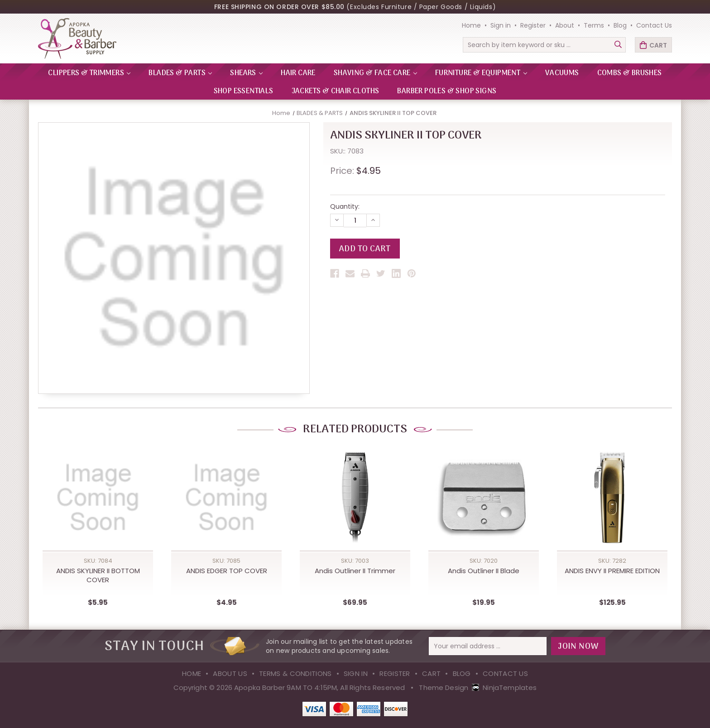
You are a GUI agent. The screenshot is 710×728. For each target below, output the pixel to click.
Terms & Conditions (295, 673)
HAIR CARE (298, 73)
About (565, 25)
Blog (620, 25)
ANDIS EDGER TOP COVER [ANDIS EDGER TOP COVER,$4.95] (227, 571)
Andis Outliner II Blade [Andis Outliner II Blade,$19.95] (484, 571)
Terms (594, 25)
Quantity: (345, 206)
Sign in (501, 25)
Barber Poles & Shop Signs (447, 91)
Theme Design (444, 687)
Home (471, 25)
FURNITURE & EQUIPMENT (481, 73)
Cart (431, 673)
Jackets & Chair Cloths (336, 91)
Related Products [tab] (355, 429)
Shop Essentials (244, 91)
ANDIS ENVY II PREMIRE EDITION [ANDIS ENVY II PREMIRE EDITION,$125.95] (612, 571)
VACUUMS (562, 73)
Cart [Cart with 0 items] (658, 45)
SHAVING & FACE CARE (375, 73)
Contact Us (654, 25)
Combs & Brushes (630, 73)
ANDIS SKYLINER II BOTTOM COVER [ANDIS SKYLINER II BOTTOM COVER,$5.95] (98, 575)
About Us (230, 673)
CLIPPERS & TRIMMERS (89, 73)
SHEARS (246, 73)
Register (533, 25)
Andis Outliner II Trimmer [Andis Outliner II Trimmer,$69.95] (355, 571)
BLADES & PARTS (180, 73)
